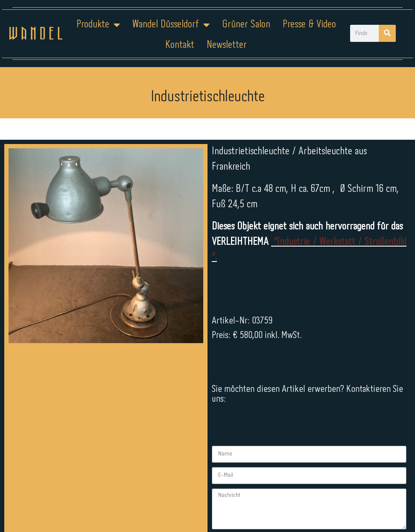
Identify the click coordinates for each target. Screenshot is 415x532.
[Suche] (387, 33)
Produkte (98, 25)
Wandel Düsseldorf (171, 25)
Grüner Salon (246, 25)
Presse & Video (309, 25)
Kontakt (180, 45)
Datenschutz (213, 505)
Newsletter (227, 45)
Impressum (156, 505)
